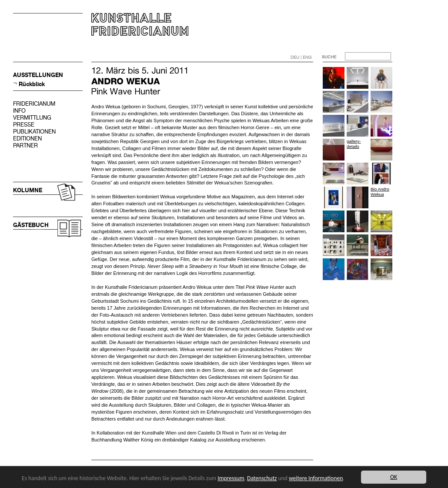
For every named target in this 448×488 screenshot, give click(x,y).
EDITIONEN (27, 139)
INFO (19, 111)
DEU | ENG (301, 57)
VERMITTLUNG (32, 118)
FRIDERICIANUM (34, 104)
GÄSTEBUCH (31, 225)
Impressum (231, 478)
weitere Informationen (316, 478)
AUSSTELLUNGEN (38, 75)
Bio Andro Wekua (380, 192)
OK (394, 477)
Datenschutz (262, 478)
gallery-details (354, 144)
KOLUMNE (28, 190)
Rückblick (32, 84)
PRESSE (24, 125)
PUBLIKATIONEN (34, 132)
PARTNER (25, 145)
